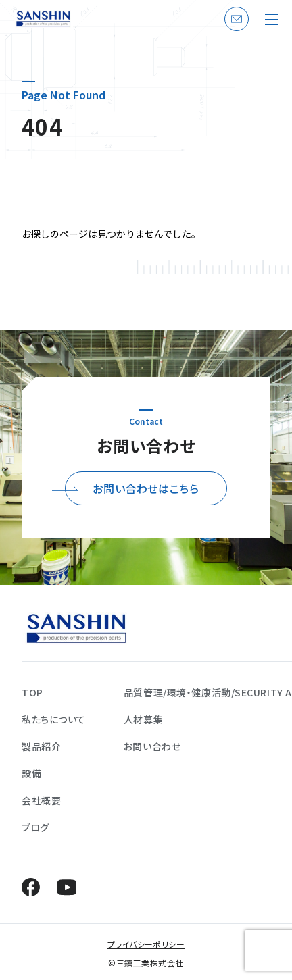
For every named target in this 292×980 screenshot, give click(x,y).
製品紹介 (41, 746)
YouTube (67, 887)
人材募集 (143, 719)
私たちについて (54, 719)
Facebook (31, 887)
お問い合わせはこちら (146, 488)
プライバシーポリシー (146, 944)
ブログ (35, 827)
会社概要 (41, 800)
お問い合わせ (235, 30)
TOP (32, 692)
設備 (31, 773)
